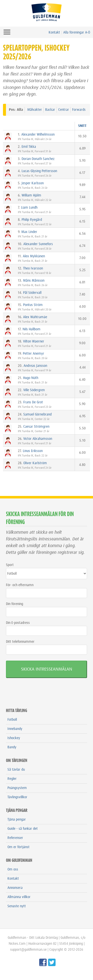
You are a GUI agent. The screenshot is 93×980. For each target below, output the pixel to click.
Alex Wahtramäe (35, 317)
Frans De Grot (33, 402)
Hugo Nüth (31, 378)
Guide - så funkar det (23, 829)
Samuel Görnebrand (37, 415)
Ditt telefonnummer (20, 642)
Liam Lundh (29, 208)
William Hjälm (31, 195)
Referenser (15, 838)
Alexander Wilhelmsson (38, 135)
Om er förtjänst (18, 847)
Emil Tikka (29, 147)
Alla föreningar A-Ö (77, 33)
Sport (10, 565)
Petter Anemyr (33, 354)
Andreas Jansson (35, 366)
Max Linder (29, 232)
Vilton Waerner (34, 341)
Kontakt (54, 33)
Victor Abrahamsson (38, 439)
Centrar (64, 110)
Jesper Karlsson (33, 183)
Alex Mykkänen (34, 256)
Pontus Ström (33, 305)
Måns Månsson (34, 281)
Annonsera (15, 888)
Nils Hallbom (31, 329)
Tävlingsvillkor (17, 797)
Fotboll (12, 720)
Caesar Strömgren (36, 427)
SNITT (82, 126)
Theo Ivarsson (33, 268)
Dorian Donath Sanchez (38, 159)
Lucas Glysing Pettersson (39, 171)
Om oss (13, 869)
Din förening (15, 604)
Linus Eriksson (33, 451)
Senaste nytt (17, 906)
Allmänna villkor (19, 897)
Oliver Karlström (35, 463)
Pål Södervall (32, 293)
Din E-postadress (18, 623)
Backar (50, 110)
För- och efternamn (20, 585)
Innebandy (15, 729)
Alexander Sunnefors (38, 244)
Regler (12, 779)
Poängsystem (17, 788)
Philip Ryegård (32, 220)
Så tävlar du (16, 770)
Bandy (12, 747)
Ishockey (14, 738)
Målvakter (35, 110)
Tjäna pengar (17, 820)
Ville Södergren (34, 390)
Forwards (79, 110)
